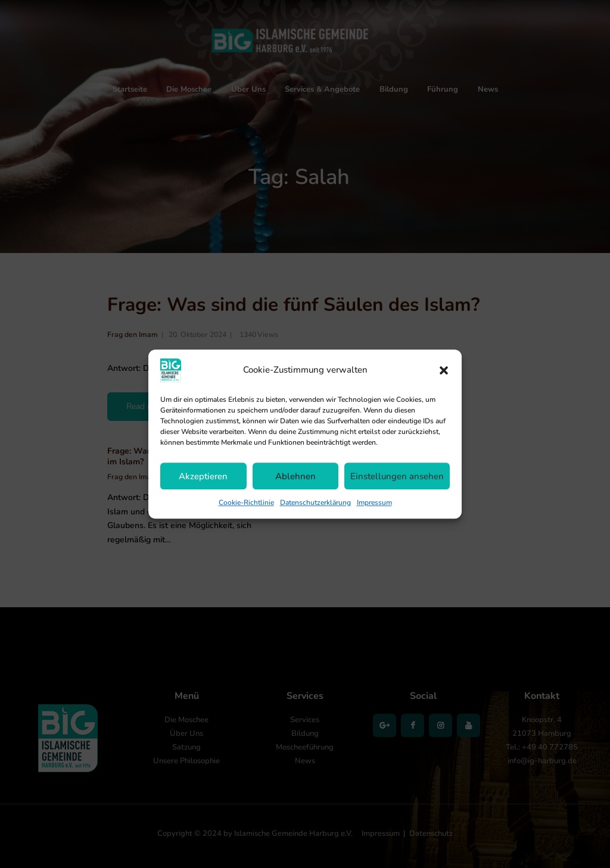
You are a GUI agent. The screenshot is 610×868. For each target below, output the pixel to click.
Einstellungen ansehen (397, 476)
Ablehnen (295, 476)
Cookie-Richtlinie (246, 502)
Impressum (374, 502)
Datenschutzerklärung (315, 502)
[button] (444, 370)
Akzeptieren (203, 476)
